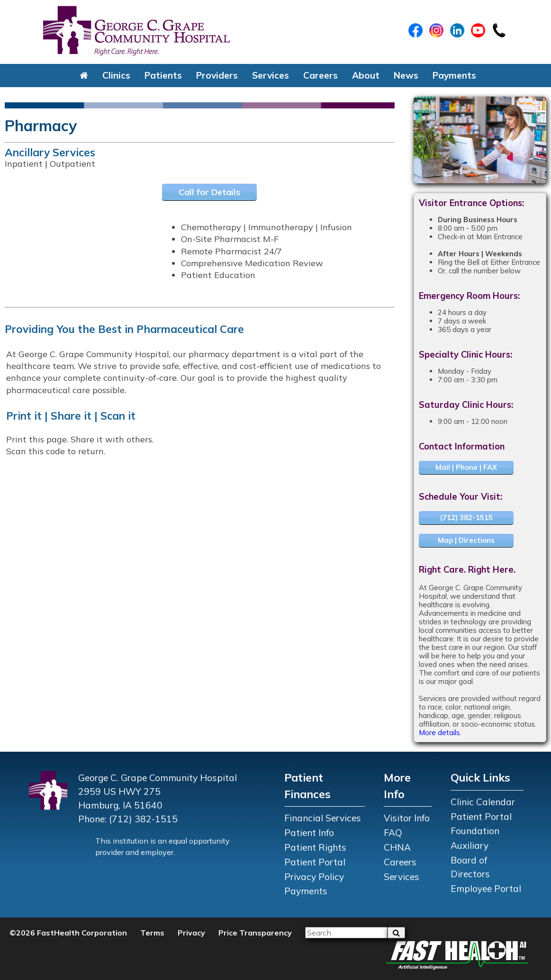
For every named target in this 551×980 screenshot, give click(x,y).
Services (271, 75)
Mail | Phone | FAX (466, 467)
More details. (440, 733)
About (366, 75)
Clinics (116, 75)
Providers (217, 75)
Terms (152, 933)
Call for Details (209, 192)
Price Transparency (255, 933)
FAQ (393, 833)
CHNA (397, 847)
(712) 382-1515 (466, 517)
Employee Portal (486, 889)
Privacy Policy (314, 877)
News (406, 75)
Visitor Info (407, 818)
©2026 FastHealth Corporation (68, 933)
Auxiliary (470, 845)
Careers (321, 75)
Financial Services (323, 818)
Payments (454, 75)
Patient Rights (315, 847)
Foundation (475, 831)
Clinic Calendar (483, 802)
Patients (163, 75)
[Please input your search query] (346, 933)
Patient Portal (315, 862)
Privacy (191, 933)
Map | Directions (466, 540)
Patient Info (309, 833)
